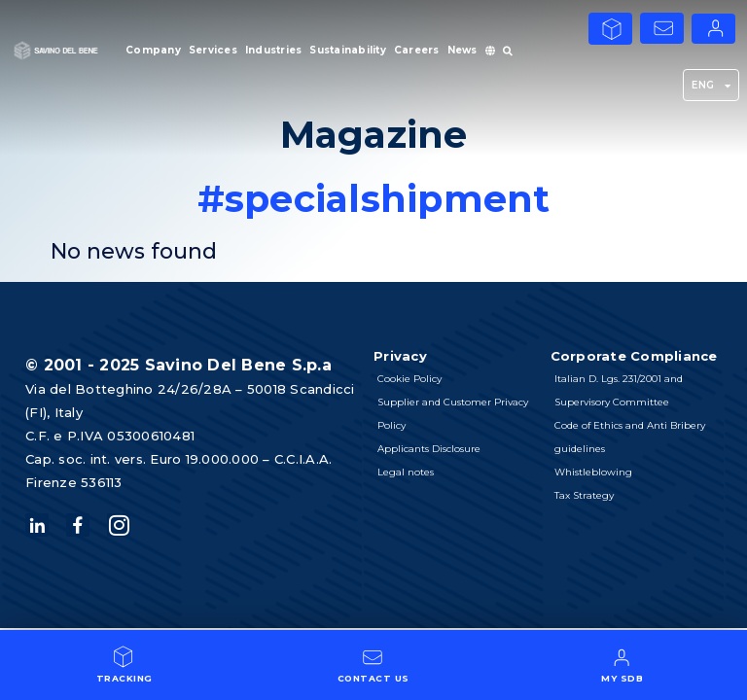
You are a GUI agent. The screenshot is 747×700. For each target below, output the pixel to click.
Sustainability (348, 50)
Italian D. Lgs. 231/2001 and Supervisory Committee (619, 390)
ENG (711, 86)
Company (153, 50)
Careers (417, 50)
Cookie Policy (409, 379)
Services (213, 50)
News (462, 50)
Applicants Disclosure (429, 449)
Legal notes (406, 472)
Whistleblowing (593, 472)
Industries (274, 50)
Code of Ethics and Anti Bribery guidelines (630, 437)
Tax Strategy (584, 495)
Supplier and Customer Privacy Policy (453, 414)
